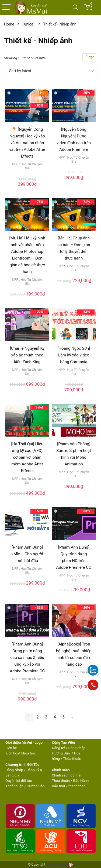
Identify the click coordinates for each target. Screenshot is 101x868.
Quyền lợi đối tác (19, 781)
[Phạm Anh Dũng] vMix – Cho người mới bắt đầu (27, 554)
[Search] (75, 7)
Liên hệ (11, 748)
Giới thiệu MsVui (19, 743)
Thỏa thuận (72, 759)
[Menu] (6, 7)
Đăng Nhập (14, 770)
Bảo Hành (81, 781)
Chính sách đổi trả (66, 775)
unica (29, 24)
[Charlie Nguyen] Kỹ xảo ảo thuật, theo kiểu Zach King (27, 355)
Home (9, 24)
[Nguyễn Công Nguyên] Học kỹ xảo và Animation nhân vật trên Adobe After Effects (27, 143)
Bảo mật (59, 786)
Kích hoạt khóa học (21, 753)
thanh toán (77, 786)
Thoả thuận (14, 786)
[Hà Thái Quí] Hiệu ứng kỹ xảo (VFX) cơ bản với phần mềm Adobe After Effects (27, 457)
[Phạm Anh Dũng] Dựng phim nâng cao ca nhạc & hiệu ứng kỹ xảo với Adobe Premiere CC (27, 658)
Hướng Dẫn (61, 753)
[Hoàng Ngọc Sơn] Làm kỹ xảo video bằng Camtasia (74, 355)
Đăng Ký (59, 748)
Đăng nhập (77, 748)
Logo (39, 743)
